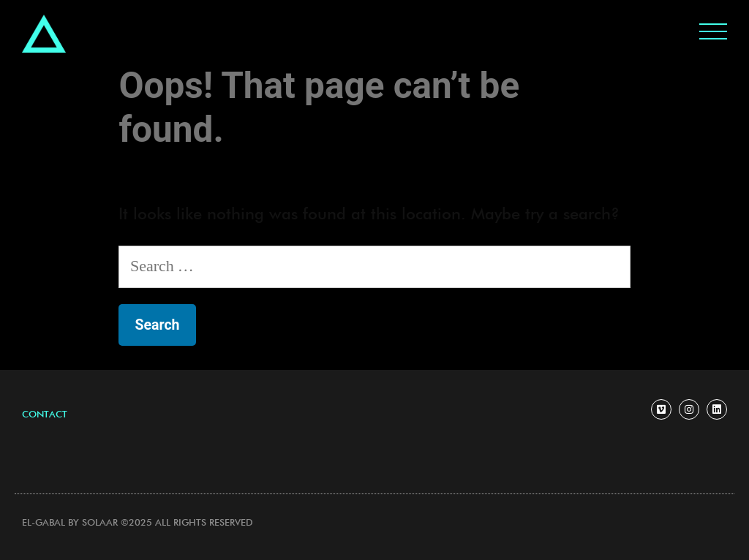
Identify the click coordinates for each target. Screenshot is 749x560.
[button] (45, 415)
